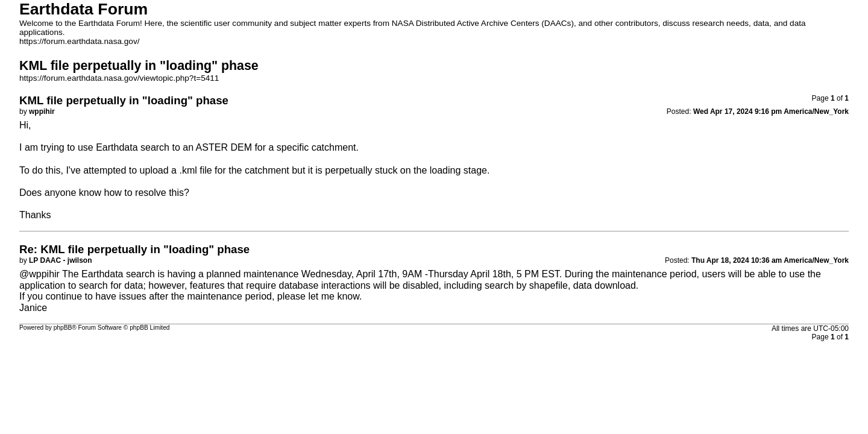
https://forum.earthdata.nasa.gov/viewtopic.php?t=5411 (119, 78)
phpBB (63, 328)
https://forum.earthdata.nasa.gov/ (80, 41)
